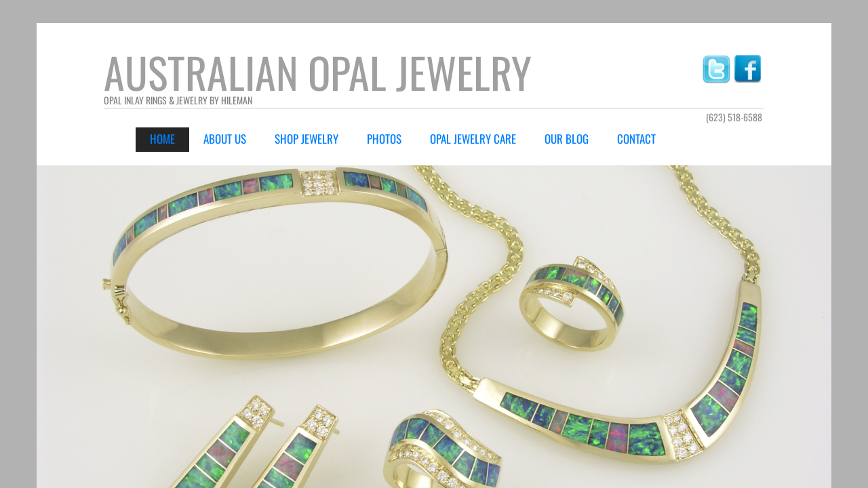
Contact (636, 139)
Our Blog (567, 139)
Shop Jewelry (307, 139)
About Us (225, 139)
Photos (384, 139)
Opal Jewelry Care (473, 139)
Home (162, 139)
